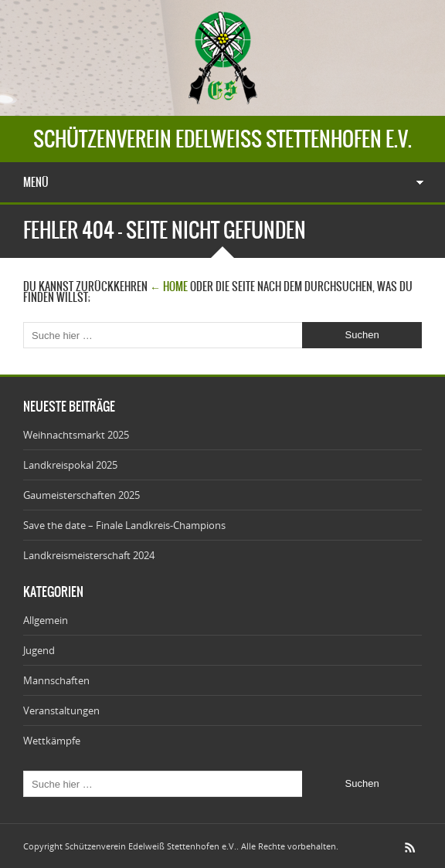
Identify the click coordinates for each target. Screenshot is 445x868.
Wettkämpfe (52, 741)
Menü (36, 182)
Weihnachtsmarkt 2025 (76, 435)
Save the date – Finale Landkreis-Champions (124, 525)
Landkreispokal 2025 (70, 465)
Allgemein (46, 620)
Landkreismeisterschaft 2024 (89, 555)
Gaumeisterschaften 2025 (82, 495)
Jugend (39, 650)
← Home (169, 287)
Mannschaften (56, 680)
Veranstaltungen (61, 710)
